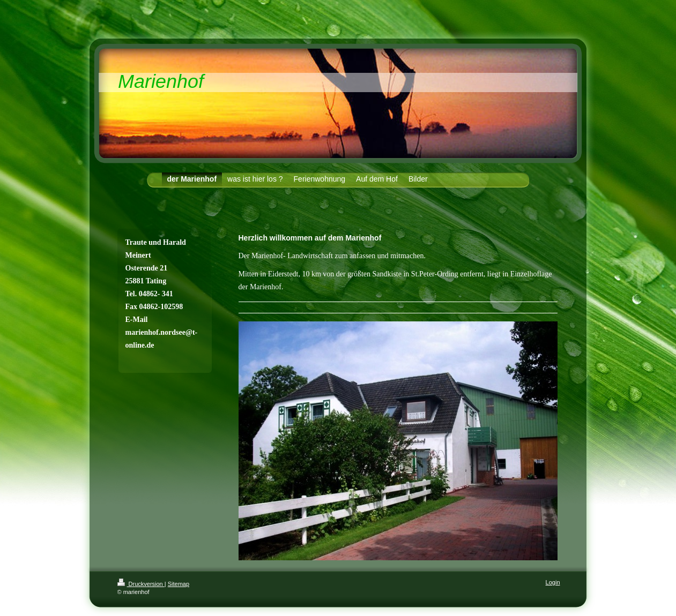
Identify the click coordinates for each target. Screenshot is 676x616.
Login (553, 582)
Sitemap (179, 584)
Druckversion (141, 584)
